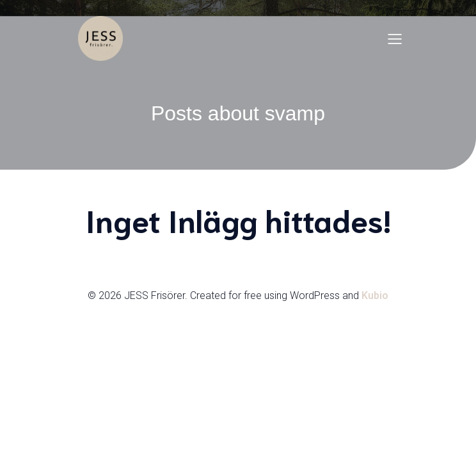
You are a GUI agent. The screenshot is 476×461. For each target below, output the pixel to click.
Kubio (375, 295)
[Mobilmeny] (395, 38)
